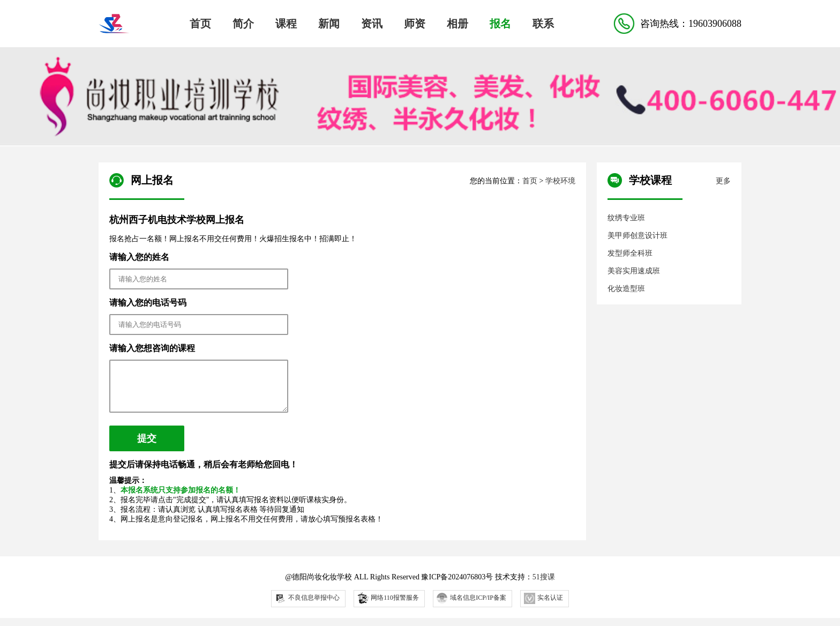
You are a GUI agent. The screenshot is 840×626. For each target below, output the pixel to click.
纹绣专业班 (626, 218)
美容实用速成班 (634, 271)
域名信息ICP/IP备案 (471, 606)
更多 (723, 181)
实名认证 (543, 606)
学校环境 (560, 181)
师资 (415, 24)
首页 (200, 24)
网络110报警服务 (388, 605)
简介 (243, 24)
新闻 (329, 24)
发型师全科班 (630, 253)
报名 (500, 24)
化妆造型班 (626, 289)
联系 (543, 24)
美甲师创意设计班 (637, 236)
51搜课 (544, 585)
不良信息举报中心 (307, 606)
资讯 (372, 24)
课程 (286, 24)
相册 (457, 24)
